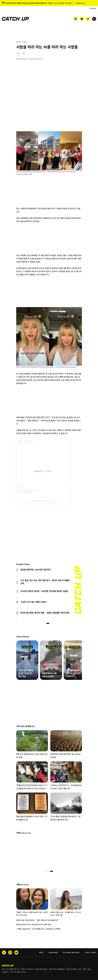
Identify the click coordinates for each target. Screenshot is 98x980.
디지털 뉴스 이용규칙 (90, 952)
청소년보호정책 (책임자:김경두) (71, 952)
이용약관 (41, 952)
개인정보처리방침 (53, 952)
